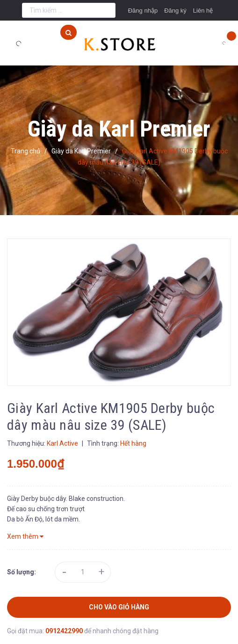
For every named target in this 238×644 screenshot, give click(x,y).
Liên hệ (203, 11)
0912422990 (65, 631)
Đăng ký (175, 11)
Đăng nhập (143, 11)
